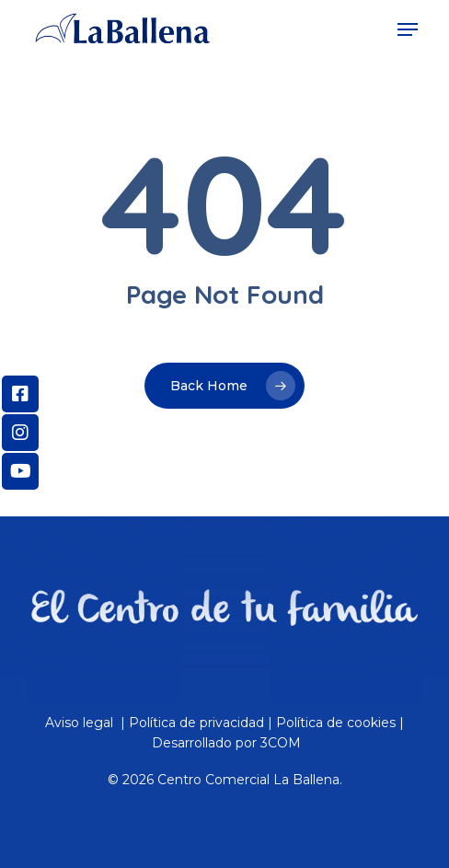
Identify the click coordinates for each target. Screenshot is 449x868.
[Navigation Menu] (408, 29)
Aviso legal (81, 723)
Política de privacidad (196, 723)
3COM (281, 743)
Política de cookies (336, 723)
